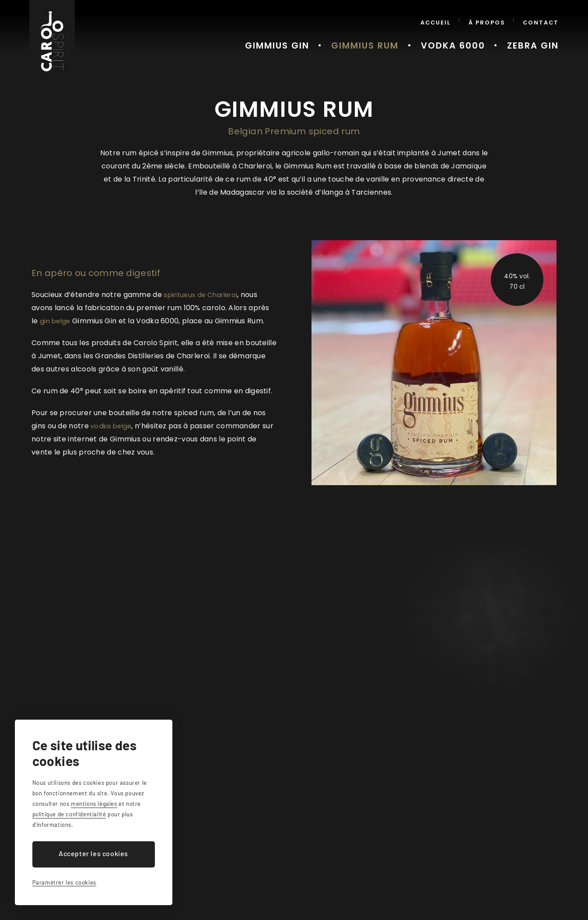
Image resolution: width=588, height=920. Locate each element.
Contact (542, 20)
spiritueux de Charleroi (204, 295)
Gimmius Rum (392, 39)
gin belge (56, 321)
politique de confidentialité (69, 814)
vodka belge (112, 426)
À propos (492, 20)
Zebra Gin (537, 39)
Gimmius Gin (316, 39)
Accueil (444, 20)
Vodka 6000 (468, 39)
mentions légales (94, 804)
